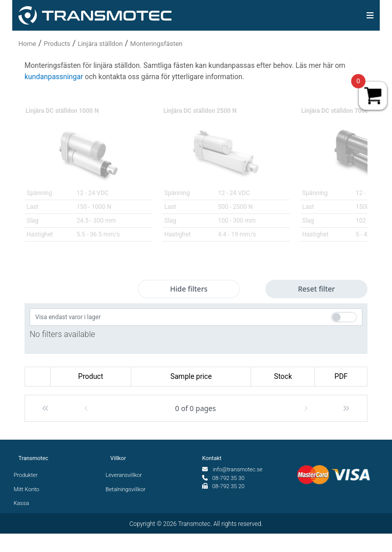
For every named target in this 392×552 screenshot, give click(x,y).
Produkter (28, 475)
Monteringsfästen (156, 44)
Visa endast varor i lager (68, 317)
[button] (45, 408)
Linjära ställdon (100, 44)
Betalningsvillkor (128, 489)
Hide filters (189, 289)
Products (57, 44)
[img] (370, 15)
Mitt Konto (29, 489)
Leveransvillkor (126, 475)
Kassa (24, 503)
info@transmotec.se (238, 470)
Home (27, 44)
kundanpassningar (54, 77)
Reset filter (317, 289)
